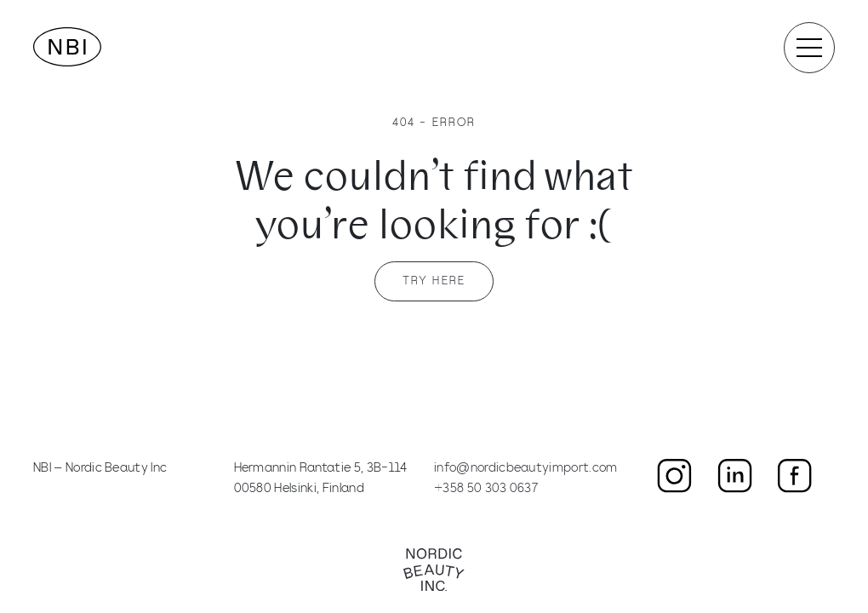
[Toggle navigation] (809, 48)
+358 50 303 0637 (486, 489)
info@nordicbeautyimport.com (526, 469)
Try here (434, 281)
